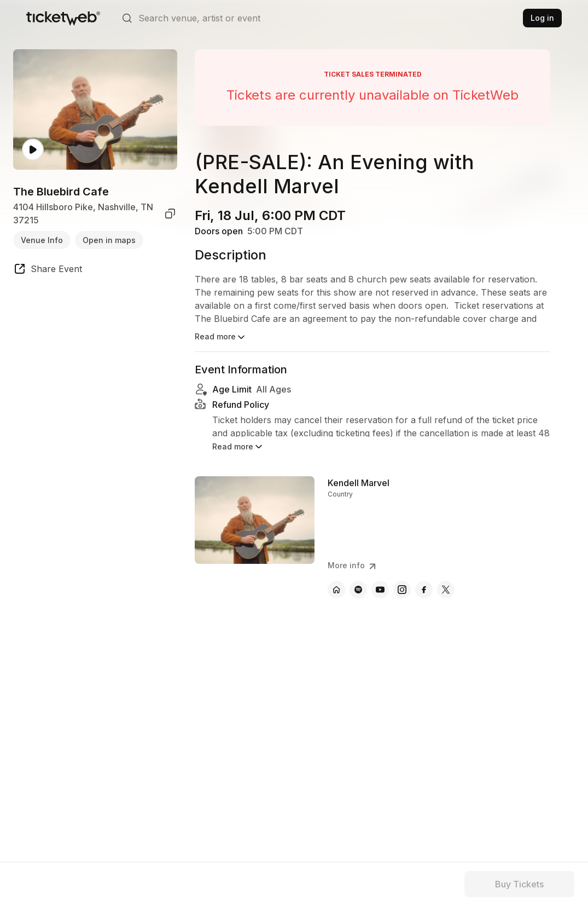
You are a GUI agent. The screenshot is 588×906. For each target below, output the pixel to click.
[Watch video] (33, 150)
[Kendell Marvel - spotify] (358, 590)
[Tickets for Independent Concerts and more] (63, 18)
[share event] (48, 270)
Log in (542, 18)
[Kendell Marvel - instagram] (402, 590)
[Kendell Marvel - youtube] (380, 590)
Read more (221, 337)
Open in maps (109, 240)
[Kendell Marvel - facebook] (424, 590)
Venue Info (42, 240)
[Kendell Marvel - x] (446, 590)
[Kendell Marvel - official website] (336, 590)
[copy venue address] (170, 213)
